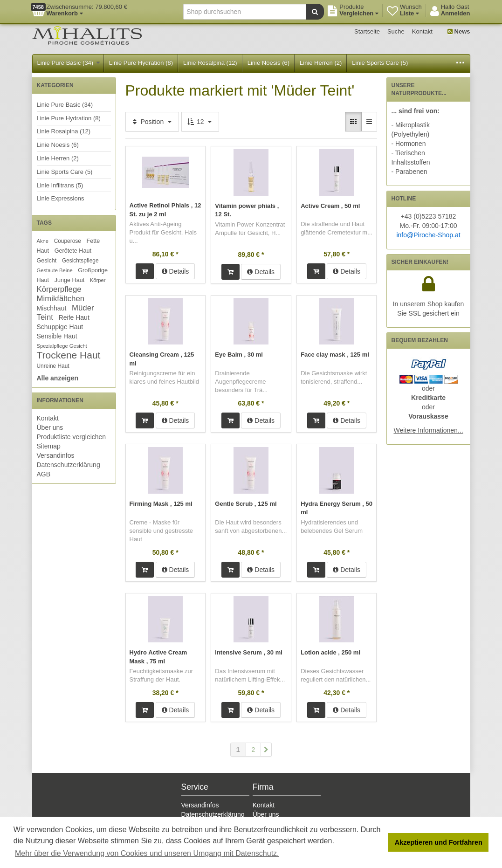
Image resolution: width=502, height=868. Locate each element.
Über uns (50, 427)
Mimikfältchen (61, 299)
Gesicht (47, 261)
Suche (396, 31)
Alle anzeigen (58, 378)
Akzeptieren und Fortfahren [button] (439, 842)
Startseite (367, 31)
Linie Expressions (61, 198)
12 (200, 122)
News (459, 31)
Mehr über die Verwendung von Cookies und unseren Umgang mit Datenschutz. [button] (147, 853)
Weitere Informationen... (428, 430)
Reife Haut (74, 317)
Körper (98, 280)
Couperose (68, 241)
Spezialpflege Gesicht (62, 346)
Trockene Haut (69, 355)
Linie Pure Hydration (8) (141, 63)
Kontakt (422, 31)
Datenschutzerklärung (69, 465)
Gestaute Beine (55, 270)
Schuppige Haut (60, 327)
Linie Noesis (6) (268, 63)
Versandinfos (56, 455)
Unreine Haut (53, 366)
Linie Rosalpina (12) (210, 63)
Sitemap (49, 446)
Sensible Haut (57, 336)
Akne (43, 241)
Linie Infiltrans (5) (60, 185)
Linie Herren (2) (321, 63)
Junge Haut (69, 280)
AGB (44, 474)
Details (175, 271)
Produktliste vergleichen (72, 437)
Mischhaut (52, 308)
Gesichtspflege (80, 261)
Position (152, 122)
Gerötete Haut (73, 251)
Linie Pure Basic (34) (69, 63)
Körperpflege (59, 289)
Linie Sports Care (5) (380, 63)
